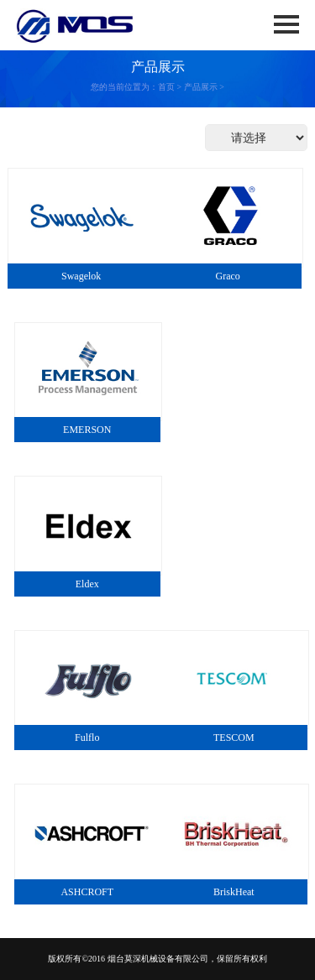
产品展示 (201, 87)
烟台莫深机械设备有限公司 (158, 959)
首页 (166, 87)
